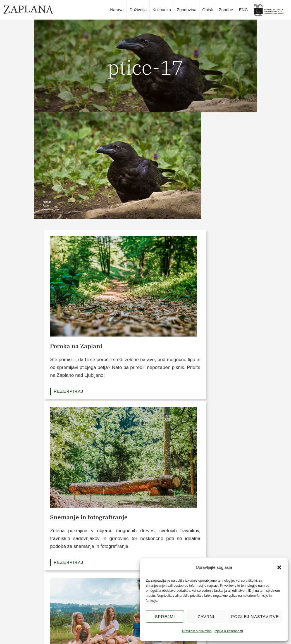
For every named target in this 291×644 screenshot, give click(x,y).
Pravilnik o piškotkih (197, 631)
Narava (117, 10)
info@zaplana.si (48, 614)
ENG (243, 10)
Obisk (207, 10)
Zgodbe (226, 10)
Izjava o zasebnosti (229, 631)
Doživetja (138, 10)
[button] (279, 567)
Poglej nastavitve (255, 616)
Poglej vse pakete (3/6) (145, 411)
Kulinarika (162, 10)
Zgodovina (187, 10)
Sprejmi (165, 616)
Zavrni (206, 616)
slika (271, 10)
